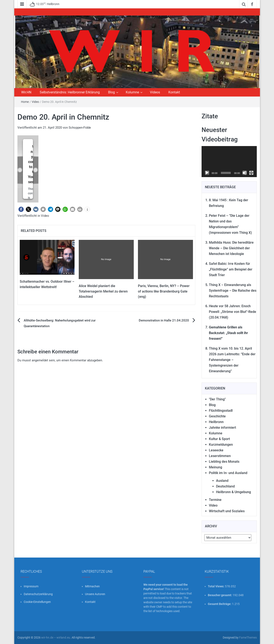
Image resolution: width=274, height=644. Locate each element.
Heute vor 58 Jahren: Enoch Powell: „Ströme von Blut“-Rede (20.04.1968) (233, 312)
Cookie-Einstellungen (37, 602)
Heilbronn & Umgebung (233, 492)
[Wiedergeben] (207, 173)
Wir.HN (26, 92)
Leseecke (216, 450)
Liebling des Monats (224, 462)
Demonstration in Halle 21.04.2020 (164, 320)
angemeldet (40, 360)
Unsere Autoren (95, 594)
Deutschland (225, 486)
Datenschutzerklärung (38, 594)
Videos (155, 92)
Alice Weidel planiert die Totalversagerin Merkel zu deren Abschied (103, 291)
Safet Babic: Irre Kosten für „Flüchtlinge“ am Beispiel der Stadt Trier (231, 269)
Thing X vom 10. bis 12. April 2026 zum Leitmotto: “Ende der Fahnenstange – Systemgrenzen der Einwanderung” (232, 360)
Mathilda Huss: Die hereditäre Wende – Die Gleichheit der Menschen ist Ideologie (231, 248)
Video (35, 102)
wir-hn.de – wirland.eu (56, 637)
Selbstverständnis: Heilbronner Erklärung (70, 92)
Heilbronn (216, 422)
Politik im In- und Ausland (228, 473)
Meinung (216, 467)
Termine (215, 500)
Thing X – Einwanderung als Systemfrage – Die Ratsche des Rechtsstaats (233, 291)
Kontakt (174, 92)
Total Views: (216, 586)
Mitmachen (92, 586)
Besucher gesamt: (220, 595)
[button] (21, 209)
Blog (111, 92)
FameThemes (248, 637)
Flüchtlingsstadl (221, 411)
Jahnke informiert (222, 428)
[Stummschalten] (245, 173)
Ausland (222, 481)
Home (25, 102)
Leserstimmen (220, 456)
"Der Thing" (217, 399)
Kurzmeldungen (221, 445)
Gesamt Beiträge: (220, 604)
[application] (229, 162)
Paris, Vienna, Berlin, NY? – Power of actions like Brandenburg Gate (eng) (164, 291)
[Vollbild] (251, 173)
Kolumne (132, 92)
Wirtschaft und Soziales (227, 511)
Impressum (31, 586)
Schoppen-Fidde (80, 128)
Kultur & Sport (219, 439)
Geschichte (217, 416)
